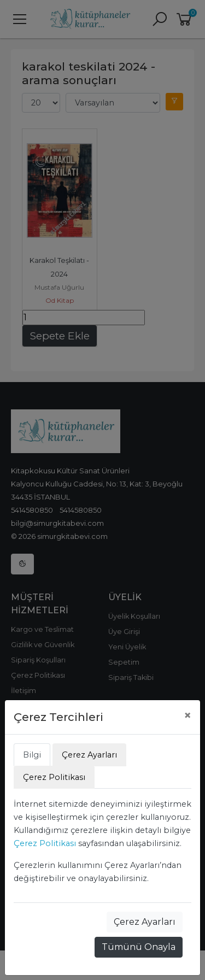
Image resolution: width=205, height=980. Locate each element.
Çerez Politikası (45, 843)
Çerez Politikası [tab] (54, 777)
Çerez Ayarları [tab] (89, 755)
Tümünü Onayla (139, 947)
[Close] (188, 715)
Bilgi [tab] (32, 755)
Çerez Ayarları (145, 922)
